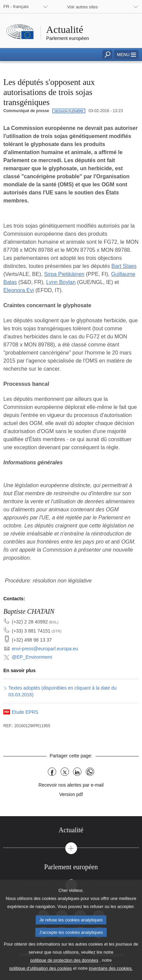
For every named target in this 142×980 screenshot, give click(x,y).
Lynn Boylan (61, 282)
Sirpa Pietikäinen (64, 274)
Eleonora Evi (19, 290)
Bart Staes (124, 266)
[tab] (71, 830)
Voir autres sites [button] (83, 7)
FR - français (16, 7)
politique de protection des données (64, 970)
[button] (126, 55)
